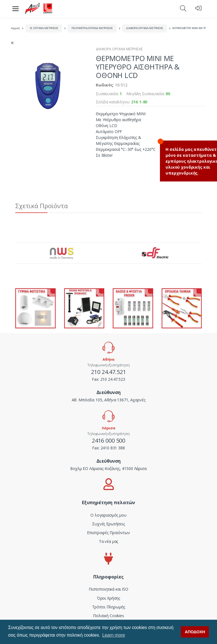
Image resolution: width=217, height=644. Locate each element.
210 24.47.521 (108, 372)
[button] (183, 8)
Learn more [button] (114, 635)
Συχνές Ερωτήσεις (108, 524)
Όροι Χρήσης (108, 598)
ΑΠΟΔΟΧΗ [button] (195, 632)
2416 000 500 (108, 440)
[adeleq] (39, 8)
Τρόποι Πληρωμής (109, 607)
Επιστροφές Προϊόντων (108, 533)
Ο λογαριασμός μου (108, 515)
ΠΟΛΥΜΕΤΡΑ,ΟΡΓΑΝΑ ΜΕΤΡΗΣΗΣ (92, 28)
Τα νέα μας (109, 541)
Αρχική (15, 28)
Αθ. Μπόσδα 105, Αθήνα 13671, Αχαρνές (109, 400)
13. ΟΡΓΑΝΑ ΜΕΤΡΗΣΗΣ (44, 28)
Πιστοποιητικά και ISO (108, 589)
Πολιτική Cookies (108, 616)
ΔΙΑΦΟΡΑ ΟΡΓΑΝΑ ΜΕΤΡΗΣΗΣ (145, 28)
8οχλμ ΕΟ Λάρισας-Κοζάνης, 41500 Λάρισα (108, 468)
